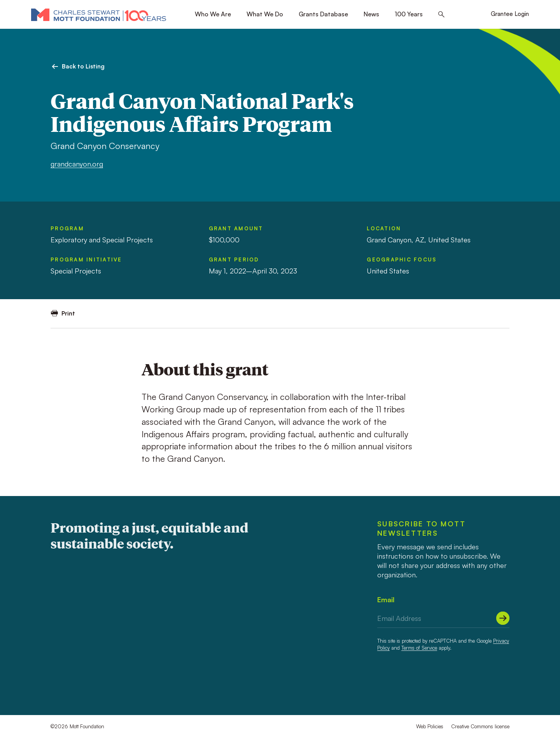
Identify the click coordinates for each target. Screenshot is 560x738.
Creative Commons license (480, 726)
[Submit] (503, 618)
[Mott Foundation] (99, 14)
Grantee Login (510, 14)
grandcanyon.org (77, 164)
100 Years (409, 14)
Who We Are (213, 14)
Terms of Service (419, 648)
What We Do (265, 14)
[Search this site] (441, 15)
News (371, 14)
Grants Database (323, 14)
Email (386, 600)
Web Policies (430, 726)
